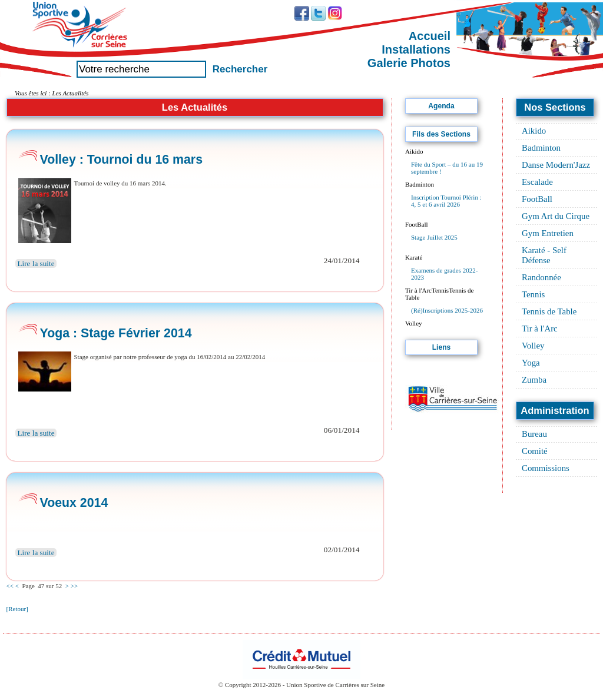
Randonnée (541, 277)
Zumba (534, 380)
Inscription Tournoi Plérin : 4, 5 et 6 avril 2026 (446, 201)
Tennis (533, 294)
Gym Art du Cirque (556, 216)
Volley (533, 346)
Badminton (541, 148)
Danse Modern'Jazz (556, 165)
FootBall (537, 199)
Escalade (537, 182)
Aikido (534, 131)
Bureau (534, 434)
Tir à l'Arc (540, 329)
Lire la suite (36, 263)
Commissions (546, 468)
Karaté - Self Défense (544, 255)
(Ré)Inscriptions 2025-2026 (447, 310)
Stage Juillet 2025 (434, 237)
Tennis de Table (549, 311)
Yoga (531, 363)
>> (74, 586)
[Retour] (17, 609)
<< (10, 586)
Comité (535, 451)
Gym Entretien (548, 233)
